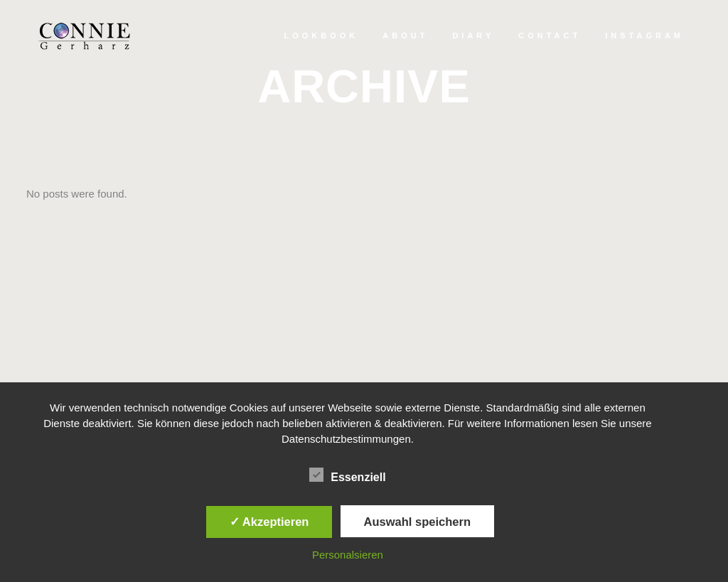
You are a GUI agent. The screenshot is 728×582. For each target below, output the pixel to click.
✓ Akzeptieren (269, 522)
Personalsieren (348, 555)
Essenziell (347, 475)
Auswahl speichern (417, 522)
